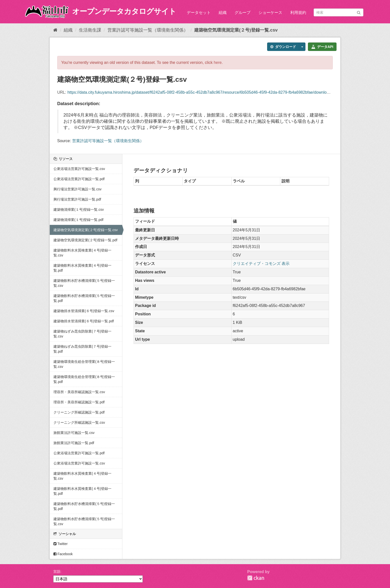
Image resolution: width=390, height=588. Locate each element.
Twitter (61, 544)
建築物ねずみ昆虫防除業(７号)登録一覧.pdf (82, 349)
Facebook (63, 554)
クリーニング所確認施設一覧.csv (79, 422)
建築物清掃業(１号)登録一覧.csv (79, 210)
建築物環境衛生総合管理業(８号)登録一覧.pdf (84, 379)
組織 (223, 13)
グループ (243, 13)
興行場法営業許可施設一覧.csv (77, 189)
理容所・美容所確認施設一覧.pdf (79, 402)
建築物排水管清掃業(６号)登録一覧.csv (84, 311)
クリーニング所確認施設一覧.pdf (79, 412)
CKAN (256, 578)
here (218, 63)
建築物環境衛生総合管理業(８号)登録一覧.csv (84, 364)
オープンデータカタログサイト (124, 11)
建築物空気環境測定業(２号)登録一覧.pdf (85, 240)
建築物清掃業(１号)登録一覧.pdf (78, 220)
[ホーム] (55, 30)
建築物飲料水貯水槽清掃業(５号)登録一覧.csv (84, 283)
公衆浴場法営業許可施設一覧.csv (79, 169)
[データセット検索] (339, 12)
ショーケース (270, 13)
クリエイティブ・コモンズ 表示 (261, 264)
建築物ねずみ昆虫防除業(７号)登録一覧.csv (82, 334)
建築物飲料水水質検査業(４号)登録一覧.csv (82, 253)
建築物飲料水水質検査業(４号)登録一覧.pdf (82, 268)
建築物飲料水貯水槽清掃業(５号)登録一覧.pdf (84, 298)
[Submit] (359, 12)
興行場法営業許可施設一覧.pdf (77, 199)
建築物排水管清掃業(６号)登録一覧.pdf (84, 321)
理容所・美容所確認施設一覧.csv (79, 392)
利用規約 (298, 13)
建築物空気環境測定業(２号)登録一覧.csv (236, 30)
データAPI (322, 47)
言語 (57, 572)
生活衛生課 (90, 30)
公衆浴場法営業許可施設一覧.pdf (79, 179)
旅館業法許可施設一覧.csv (74, 433)
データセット (199, 13)
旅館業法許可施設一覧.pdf (74, 443)
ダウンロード (283, 47)
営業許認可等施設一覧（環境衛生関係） (148, 30)
